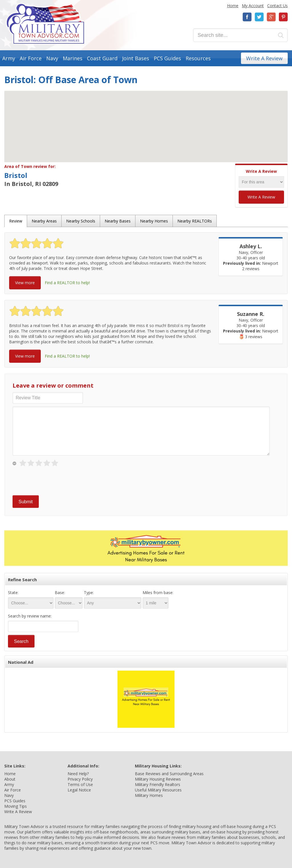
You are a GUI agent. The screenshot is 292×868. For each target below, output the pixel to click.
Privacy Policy (80, 779)
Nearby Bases (118, 221)
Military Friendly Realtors (158, 784)
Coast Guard (102, 58)
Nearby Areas (44, 221)
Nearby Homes (154, 221)
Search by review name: (30, 616)
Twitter (259, 17)
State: (13, 593)
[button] (146, 121)
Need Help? (78, 774)
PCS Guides (167, 58)
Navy (52, 58)
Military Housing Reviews (158, 779)
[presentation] (56, 481)
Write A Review (264, 58)
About (10, 779)
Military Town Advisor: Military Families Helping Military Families (45, 24)
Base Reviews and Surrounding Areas (169, 774)
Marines (73, 58)
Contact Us (277, 6)
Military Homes (149, 795)
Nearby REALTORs (195, 221)
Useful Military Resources (158, 790)
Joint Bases (136, 58)
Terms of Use (80, 784)
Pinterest (283, 17)
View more (25, 283)
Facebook (247, 17)
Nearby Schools (81, 221)
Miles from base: (158, 593)
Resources (198, 58)
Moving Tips (16, 806)
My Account (253, 6)
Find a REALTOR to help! (67, 283)
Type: (89, 593)
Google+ (271, 17)
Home (233, 6)
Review (16, 221)
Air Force (31, 58)
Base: (60, 593)
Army (9, 58)
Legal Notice (79, 790)
